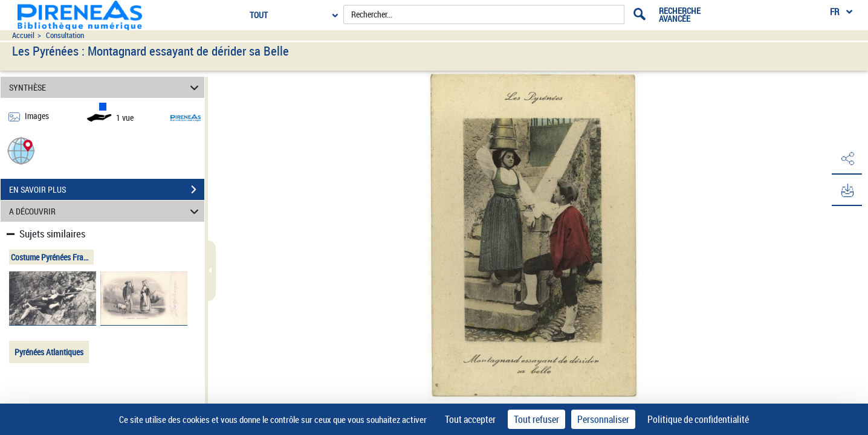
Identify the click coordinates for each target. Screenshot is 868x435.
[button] (21, 150)
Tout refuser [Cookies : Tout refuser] (536, 419)
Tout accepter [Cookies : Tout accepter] (470, 419)
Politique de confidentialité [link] (698, 419)
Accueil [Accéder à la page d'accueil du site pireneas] (23, 35)
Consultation (65, 35)
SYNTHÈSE (106, 87)
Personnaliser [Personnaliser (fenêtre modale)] (603, 419)
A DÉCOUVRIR (106, 211)
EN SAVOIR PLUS (107, 190)
